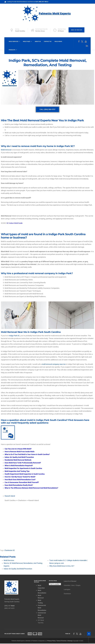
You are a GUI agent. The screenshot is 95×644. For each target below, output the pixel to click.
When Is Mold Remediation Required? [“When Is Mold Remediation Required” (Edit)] (19, 466)
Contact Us (48, 41)
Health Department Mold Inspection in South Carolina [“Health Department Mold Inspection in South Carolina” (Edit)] (25, 474)
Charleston (67, 594)
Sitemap (70, 641)
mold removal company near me (54, 364)
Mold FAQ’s (27, 41)
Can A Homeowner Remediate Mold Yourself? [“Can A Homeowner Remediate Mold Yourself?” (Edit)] (22, 482)
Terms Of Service (61, 641)
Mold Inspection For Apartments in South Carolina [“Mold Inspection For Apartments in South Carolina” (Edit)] (23, 468)
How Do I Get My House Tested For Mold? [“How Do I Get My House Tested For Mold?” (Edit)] (20, 477)
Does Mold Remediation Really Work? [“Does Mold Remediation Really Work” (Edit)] (19, 485)
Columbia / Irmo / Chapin (72, 585)
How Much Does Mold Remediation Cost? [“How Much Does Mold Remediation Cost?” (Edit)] (20, 480)
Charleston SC (10, 550)
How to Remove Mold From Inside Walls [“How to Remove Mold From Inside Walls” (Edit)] (20, 452)
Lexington (67, 589)
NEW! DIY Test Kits (76, 30)
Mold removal (6, 150)
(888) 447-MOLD (43, 2)
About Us (38, 41)
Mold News (58, 41)
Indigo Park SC (14, 336)
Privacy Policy (51, 641)
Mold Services (14, 41)
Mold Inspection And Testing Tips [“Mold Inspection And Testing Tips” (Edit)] (17, 471)
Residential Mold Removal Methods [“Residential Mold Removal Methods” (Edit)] (18, 460)
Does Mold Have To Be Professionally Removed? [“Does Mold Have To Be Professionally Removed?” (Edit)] (23, 463)
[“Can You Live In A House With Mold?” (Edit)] (18, 449)
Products (12, 50)
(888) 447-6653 (9, 608)
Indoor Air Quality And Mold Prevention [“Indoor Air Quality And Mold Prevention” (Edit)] (19, 457)
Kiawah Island (10, 496)
